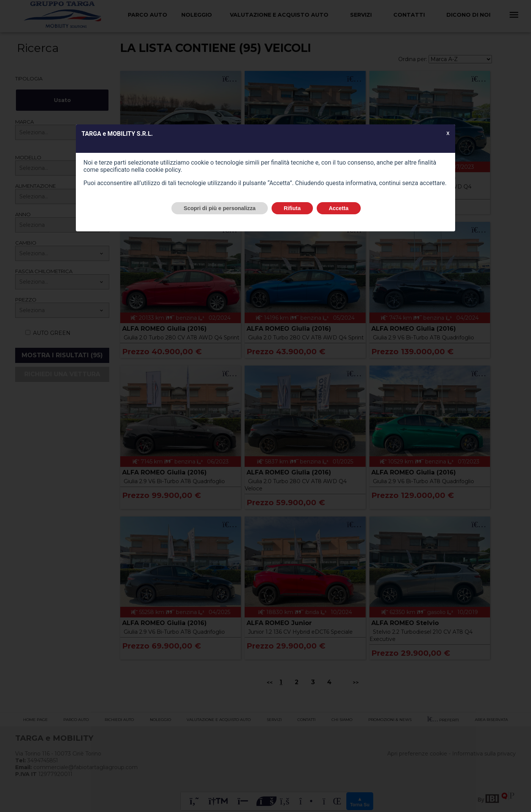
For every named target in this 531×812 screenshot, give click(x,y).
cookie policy (163, 170)
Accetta (339, 208)
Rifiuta (292, 208)
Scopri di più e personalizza (220, 208)
